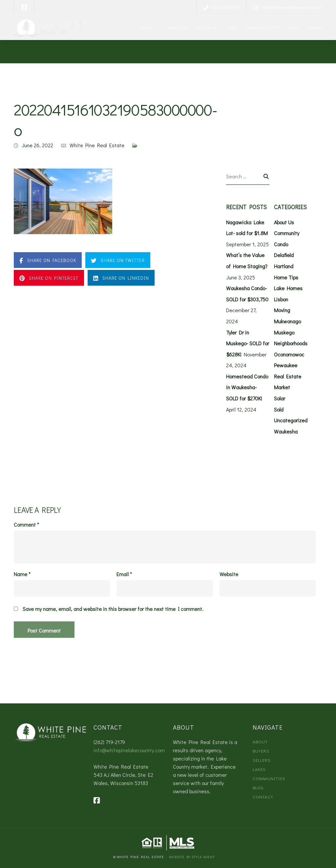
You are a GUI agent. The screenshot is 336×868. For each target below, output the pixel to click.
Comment (26, 525)
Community (287, 233)
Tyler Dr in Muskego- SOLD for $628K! (248, 343)
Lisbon (281, 299)
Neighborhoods (291, 343)
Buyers (174, 27)
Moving (282, 310)
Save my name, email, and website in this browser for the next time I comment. (113, 609)
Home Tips (286, 277)
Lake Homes (288, 288)
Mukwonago (287, 321)
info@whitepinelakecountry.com (129, 750)
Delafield (284, 255)
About (147, 27)
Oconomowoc (289, 354)
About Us (284, 222)
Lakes (232, 27)
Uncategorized (291, 420)
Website (229, 574)
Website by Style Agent (192, 857)
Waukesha (286, 431)
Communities (260, 27)
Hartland (284, 266)
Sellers (204, 27)
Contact (315, 27)
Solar (280, 398)
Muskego (284, 332)
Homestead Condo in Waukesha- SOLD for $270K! (247, 387)
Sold (279, 409)
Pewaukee (286, 365)
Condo (281, 244)
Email (124, 574)
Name (22, 574)
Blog (293, 27)
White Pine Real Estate (97, 145)
